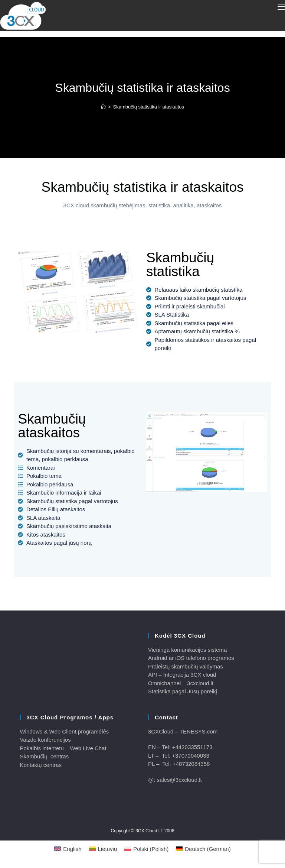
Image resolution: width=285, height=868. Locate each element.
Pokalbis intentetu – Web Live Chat (63, 748)
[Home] (103, 107)
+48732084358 (191, 764)
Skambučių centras (44, 756)
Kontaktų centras (41, 765)
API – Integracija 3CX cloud (182, 675)
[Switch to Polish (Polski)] (146, 849)
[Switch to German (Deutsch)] (203, 849)
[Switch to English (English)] (68, 849)
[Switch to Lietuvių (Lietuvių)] (103, 849)
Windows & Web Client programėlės (64, 731)
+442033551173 (192, 747)
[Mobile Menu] (281, 7)
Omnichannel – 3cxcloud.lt (181, 683)
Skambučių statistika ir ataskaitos (149, 107)
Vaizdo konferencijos (45, 740)
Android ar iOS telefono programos (191, 658)
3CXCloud (161, 731)
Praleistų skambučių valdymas (186, 666)
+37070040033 (191, 756)
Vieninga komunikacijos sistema (187, 650)
